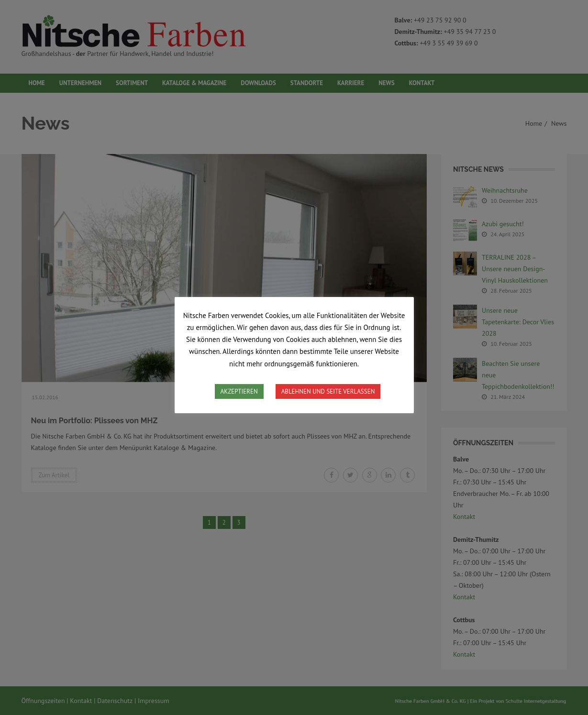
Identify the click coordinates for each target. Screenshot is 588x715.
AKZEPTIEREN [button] (239, 391)
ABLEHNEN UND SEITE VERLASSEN (328, 391)
